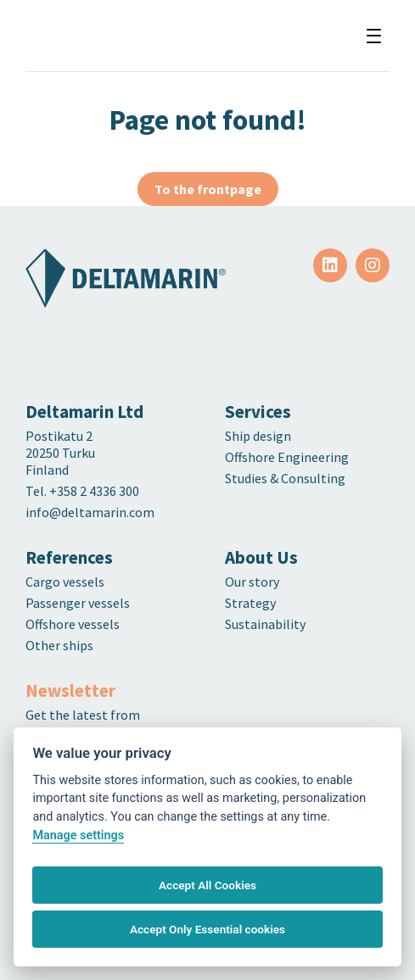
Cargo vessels (65, 582)
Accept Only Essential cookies (207, 929)
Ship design (258, 436)
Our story (252, 582)
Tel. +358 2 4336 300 (84, 491)
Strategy (250, 603)
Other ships (59, 645)
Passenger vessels (78, 603)
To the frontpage (208, 189)
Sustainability (265, 624)
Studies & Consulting (285, 478)
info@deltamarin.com (90, 512)
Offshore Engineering (287, 457)
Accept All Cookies (207, 885)
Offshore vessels (73, 624)
